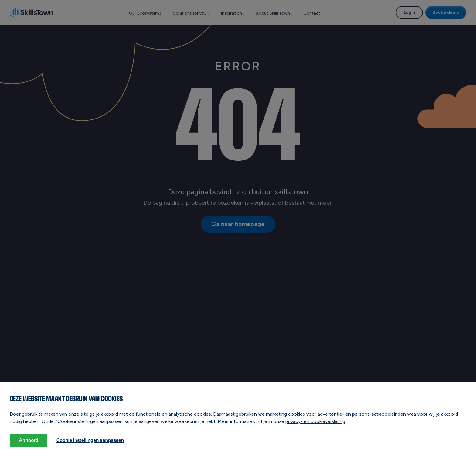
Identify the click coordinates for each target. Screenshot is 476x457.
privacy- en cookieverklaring (315, 421)
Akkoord (29, 440)
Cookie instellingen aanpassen (90, 440)
